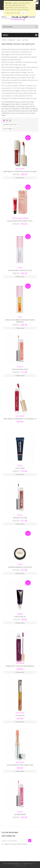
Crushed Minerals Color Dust (20, 567)
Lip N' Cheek (20, 468)
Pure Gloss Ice (20, 617)
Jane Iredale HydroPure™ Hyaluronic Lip (20, 419)
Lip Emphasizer (20, 814)
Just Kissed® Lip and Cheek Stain (20, 765)
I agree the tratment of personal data (16, 844)
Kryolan (20, 367)
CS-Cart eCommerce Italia (26, 865)
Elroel (20, 268)
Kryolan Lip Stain (20, 518)
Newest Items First (11, 124)
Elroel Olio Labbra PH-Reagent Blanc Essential (20, 321)
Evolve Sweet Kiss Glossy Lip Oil (20, 221)
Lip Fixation (20, 716)
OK (23, 13)
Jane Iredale (20, 169)
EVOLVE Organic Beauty (20, 218)
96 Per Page (8, 128)
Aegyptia (20, 614)
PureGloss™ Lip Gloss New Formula (20, 666)
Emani (20, 564)
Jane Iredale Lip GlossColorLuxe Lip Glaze (20, 171)
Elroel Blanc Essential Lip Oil (20, 270)
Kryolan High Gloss (20, 369)
